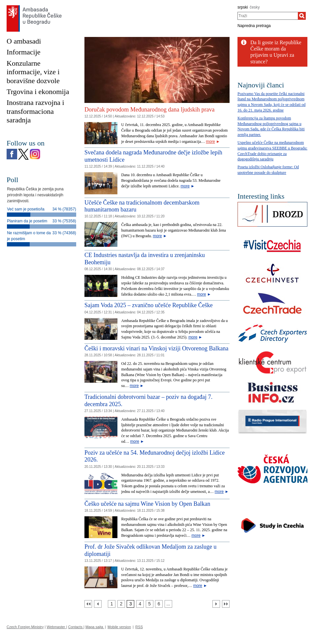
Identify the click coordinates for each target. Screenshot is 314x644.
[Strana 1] (112, 604)
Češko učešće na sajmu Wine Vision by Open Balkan (147, 504)
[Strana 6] (159, 604)
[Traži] (302, 16)
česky (255, 7)
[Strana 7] (168, 604)
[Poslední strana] (226, 604)
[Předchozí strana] (98, 604)
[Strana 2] (121, 604)
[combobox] (268, 16)
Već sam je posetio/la (26, 209)
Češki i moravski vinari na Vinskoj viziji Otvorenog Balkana (157, 348)
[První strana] (88, 604)
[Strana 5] (150, 604)
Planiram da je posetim (27, 221)
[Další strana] (216, 604)
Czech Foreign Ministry (25, 627)
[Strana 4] (140, 604)
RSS (139, 627)
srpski (243, 7)
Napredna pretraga (254, 26)
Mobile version (119, 627)
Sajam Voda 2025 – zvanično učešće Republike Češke (149, 305)
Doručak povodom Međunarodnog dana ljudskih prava (149, 110)
